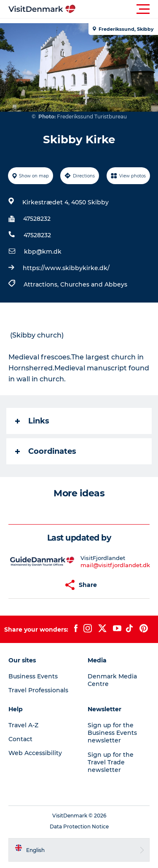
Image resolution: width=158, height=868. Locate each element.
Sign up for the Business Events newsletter (112, 733)
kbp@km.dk (43, 252)
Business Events (33, 676)
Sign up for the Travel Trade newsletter (111, 762)
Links (32, 421)
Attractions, (42, 284)
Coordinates (46, 451)
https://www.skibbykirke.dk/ (66, 268)
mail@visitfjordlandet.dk (115, 565)
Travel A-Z (23, 725)
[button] (117, 9)
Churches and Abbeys (94, 284)
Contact (20, 739)
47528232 (37, 219)
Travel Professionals (38, 690)
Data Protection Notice (79, 826)
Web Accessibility (35, 753)
